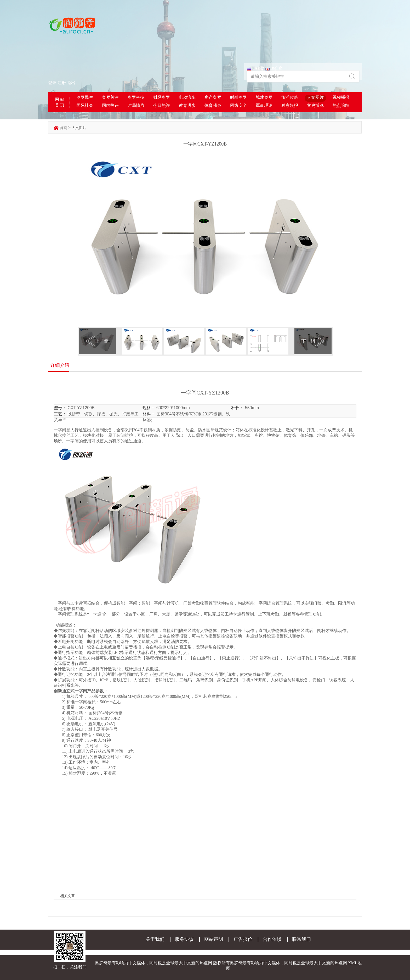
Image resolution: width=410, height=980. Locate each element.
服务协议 (184, 939)
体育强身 (213, 105)
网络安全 (238, 105)
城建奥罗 (264, 97)
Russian (256, 68)
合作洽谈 (272, 939)
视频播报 (341, 97)
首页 (64, 128)
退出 (71, 83)
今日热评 (162, 105)
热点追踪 (341, 105)
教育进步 (187, 105)
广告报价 (243, 939)
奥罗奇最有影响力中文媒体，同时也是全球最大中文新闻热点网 (288, 963)
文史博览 (315, 105)
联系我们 (301, 939)
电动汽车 (187, 97)
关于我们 (155, 939)
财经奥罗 (162, 97)
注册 (62, 83)
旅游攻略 (290, 97)
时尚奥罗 (238, 97)
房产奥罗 (213, 97)
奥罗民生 (85, 97)
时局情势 (136, 105)
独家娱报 (290, 105)
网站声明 (214, 939)
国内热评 (110, 105)
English (274, 68)
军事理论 (264, 105)
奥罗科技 (136, 97)
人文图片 (315, 97)
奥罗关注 (110, 97)
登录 (52, 83)
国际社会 (85, 105)
